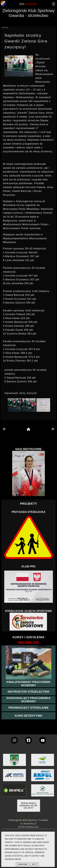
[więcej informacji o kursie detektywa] (28, 716)
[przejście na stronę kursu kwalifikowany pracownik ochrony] (28, 684)
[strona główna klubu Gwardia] (3, 6)
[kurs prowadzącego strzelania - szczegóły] (28, 708)
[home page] (28, 430)
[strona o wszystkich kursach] (28, 643)
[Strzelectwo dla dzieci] (29, 622)
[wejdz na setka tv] (43, 740)
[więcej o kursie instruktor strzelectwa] (28, 692)
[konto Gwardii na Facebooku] (28, 740)
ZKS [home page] (28, 4)
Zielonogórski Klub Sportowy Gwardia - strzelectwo (28, 13)
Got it (35, 864)
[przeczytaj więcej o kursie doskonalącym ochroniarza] (28, 700)
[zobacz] (42, 793)
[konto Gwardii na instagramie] (14, 740)
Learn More (23, 864)
